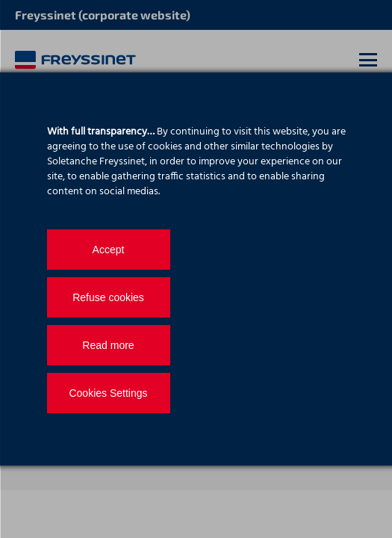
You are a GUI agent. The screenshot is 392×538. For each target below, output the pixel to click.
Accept (109, 250)
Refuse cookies (108, 297)
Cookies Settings (108, 393)
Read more (108, 345)
